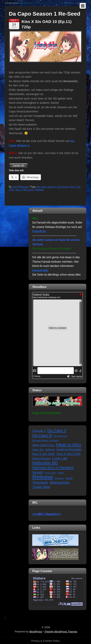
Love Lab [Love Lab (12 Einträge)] (60, 458)
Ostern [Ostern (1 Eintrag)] (61, 473)
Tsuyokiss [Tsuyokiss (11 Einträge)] (40, 483)
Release (24, 187)
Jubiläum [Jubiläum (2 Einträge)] (50, 450)
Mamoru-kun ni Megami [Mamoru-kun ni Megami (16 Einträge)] (53, 468)
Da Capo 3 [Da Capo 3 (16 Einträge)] (57, 431)
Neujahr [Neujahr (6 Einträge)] (38, 472)
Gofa (15, 187)
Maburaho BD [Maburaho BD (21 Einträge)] (45, 463)
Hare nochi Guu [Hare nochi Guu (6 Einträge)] (43, 445)
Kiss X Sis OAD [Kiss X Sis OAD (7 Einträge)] (43, 454)
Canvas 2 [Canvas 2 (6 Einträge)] (39, 431)
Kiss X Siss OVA (25, 190)
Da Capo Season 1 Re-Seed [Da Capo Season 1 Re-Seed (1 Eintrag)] (45, 440)
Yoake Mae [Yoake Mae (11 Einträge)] (41, 487)
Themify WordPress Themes (61, 632)
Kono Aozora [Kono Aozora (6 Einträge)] (41, 458)
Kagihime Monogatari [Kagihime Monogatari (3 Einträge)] (69, 450)
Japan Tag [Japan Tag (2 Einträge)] (38, 450)
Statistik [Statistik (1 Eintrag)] (69, 478)
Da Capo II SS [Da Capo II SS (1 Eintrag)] (60, 436)
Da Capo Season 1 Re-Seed (53, 187)
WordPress (36, 632)
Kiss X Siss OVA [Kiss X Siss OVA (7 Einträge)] (69, 454)
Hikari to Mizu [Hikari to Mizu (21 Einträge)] (69, 445)
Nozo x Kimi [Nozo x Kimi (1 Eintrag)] (51, 473)
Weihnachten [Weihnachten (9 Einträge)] (60, 483)
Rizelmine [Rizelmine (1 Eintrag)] (59, 478)
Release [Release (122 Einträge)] (43, 477)
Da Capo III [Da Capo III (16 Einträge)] (42, 435)
